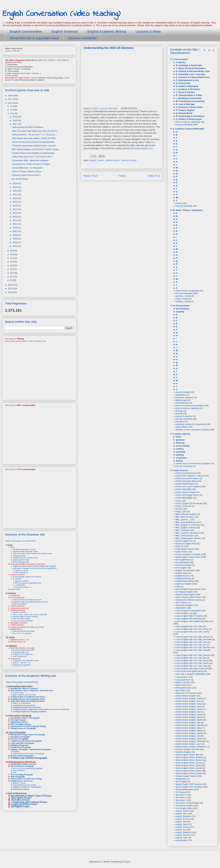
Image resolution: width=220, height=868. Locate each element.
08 (12, 255)
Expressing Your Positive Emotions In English (31, 164)
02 (12, 277)
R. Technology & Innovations (190, 116)
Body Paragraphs (18, 777)
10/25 (15, 187)
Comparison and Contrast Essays (29, 802)
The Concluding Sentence (21, 724)
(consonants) (182, 309)
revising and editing (21, 789)
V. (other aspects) (181, 434)
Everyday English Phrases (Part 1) (26, 175)
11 (12, 110)
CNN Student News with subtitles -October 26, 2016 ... (35, 138)
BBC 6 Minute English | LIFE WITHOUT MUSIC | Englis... (36, 149)
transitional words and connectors (27, 707)
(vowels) (180, 312)
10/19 (15, 202)
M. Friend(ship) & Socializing (190, 101)
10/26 (15, 183)
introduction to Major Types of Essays (31, 796)
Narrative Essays (20, 800)
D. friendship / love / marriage (190, 74)
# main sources (180, 470)
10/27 (15, 124)
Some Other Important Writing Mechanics (28, 701)
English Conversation (26, 32)
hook (15, 772)
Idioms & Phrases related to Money (27, 172)
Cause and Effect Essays (25, 804)
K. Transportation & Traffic (189, 95)
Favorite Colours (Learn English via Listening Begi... (34, 153)
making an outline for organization (27, 787)
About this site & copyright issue (34, 38)
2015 (10, 285)
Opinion (16, 751)
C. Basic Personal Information (190, 68)
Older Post (154, 176)
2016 (10, 103)
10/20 (15, 198)
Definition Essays (21, 806)
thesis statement (19, 770)
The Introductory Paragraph (22, 766)
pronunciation (183, 446)
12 (12, 106)
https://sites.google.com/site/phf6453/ (22, 682)
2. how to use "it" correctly (21, 633)
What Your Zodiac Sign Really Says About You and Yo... (35, 131)
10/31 (15, 117)
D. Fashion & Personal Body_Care (192, 71)
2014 (10, 289)
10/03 (15, 246)
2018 (10, 96)
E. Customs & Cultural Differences (193, 77)
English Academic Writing (107, 32)
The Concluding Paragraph (22, 775)
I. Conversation (180, 59)
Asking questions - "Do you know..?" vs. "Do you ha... (34, 135)
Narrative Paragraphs (19, 739)
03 (12, 273)
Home (122, 176)
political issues (113, 160)
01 (12, 280)
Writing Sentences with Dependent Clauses (28, 699)
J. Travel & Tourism (185, 92)
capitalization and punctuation (24, 705)
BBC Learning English (26, 405)
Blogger (127, 862)
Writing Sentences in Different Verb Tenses (28, 697)
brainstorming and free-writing (24, 785)
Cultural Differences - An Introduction (27, 168)
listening (180, 443)
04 (12, 269)
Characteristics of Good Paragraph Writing (28, 726)
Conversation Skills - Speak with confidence (30, 160)
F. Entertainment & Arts (187, 80)
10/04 (15, 242)
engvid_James (97, 160)
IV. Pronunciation (181, 306)
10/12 (15, 220)
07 (12, 258)
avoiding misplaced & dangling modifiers (30, 712)
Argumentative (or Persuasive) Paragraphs (29, 753)
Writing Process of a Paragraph (23, 728)
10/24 (15, 191)
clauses (18, 589)
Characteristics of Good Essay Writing (26, 779)
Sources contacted (82, 38)
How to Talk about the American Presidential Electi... (34, 142)
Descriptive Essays (21, 798)
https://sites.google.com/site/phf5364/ (21, 541)
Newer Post (90, 176)
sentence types (18, 693)
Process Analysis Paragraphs (22, 756)
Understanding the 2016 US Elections (28, 127)
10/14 (15, 213)
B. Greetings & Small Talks (189, 65)
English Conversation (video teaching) (61, 14)
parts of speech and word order (24, 695)
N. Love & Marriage (185, 104)
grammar (180, 440)
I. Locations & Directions (188, 89)
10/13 (15, 217)
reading (179, 449)
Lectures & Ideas (148, 32)
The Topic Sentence (18, 720)
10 (12, 114)
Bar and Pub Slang (20, 179)
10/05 (15, 239)
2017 (10, 99)
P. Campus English (185, 110)
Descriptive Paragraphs (20, 737)
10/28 (15, 120)
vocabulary (181, 458)
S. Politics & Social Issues (188, 119)
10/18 (15, 206)
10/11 (15, 224)
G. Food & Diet (183, 83)
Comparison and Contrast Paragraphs (26, 741)
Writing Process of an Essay (21, 781)
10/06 (15, 235)
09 (12, 251)
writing (179, 461)
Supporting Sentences (19, 722)
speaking (180, 452)
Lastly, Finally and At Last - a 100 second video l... (33, 157)
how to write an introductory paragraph (27, 768)
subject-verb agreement (22, 703)
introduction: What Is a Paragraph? (25, 718)
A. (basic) (180, 62)
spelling (179, 455)
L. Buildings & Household (188, 98)
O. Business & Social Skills (189, 107)
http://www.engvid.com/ (141, 148)
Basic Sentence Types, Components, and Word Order (32, 690)
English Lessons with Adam (105, 108)
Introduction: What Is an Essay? (24, 764)
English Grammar (65, 32)
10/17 (15, 209)
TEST (178, 437)
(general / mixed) (19, 783)
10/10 (15, 228)
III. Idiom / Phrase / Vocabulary (187, 210)
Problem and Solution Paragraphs (29, 758)
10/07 (15, 231)
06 (12, 262)
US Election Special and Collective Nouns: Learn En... (35, 146)
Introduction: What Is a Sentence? (25, 688)
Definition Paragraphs (19, 745)
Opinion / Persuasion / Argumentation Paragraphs (31, 749)
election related (129, 160)
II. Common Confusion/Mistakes (188, 129)
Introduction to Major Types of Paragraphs (28, 735)
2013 (10, 292)
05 (12, 266)
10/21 (15, 195)
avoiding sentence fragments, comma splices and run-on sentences (41, 709)
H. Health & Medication (187, 86)
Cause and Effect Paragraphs (22, 743)
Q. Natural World (184, 113)
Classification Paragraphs (21, 747)
